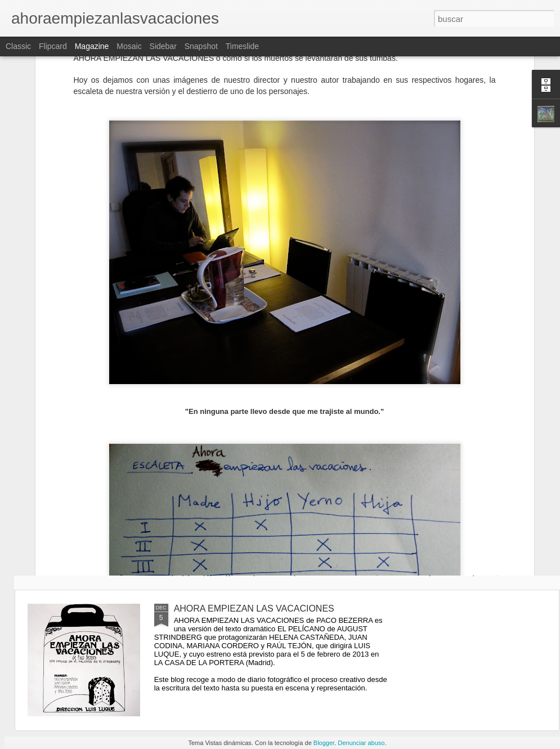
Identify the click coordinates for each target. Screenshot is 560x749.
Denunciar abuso (361, 743)
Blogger (324, 743)
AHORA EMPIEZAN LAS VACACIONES (254, 608)
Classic (18, 46)
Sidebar (163, 46)
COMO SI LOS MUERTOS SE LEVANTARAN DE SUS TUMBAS (483, 529)
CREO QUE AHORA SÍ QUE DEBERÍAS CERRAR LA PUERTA (93, 523)
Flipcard (53, 46)
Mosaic (129, 46)
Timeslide (242, 46)
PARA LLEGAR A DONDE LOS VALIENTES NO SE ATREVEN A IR (353, 529)
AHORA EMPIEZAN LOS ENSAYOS (221, 518)
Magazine (92, 46)
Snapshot (201, 46)
